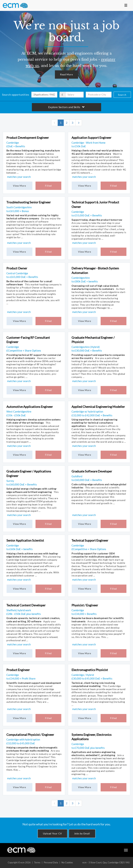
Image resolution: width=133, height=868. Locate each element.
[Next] (79, 123)
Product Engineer (18, 670)
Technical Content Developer (26, 605)
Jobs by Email (82, 833)
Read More (66, 74)
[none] (55, 123)
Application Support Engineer (91, 138)
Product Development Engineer (28, 138)
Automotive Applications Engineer (30, 407)
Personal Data (51, 862)
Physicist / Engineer (85, 605)
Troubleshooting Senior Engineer (29, 202)
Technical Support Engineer (90, 540)
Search (122, 95)
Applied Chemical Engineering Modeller (98, 407)
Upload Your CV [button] (52, 833)
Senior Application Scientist (25, 540)
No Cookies (67, 862)
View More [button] (19, 186)
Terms (37, 862)
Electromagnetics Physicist (90, 670)
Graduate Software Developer (92, 471)
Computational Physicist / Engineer (30, 735)
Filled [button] (48, 186)
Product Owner (17, 268)
